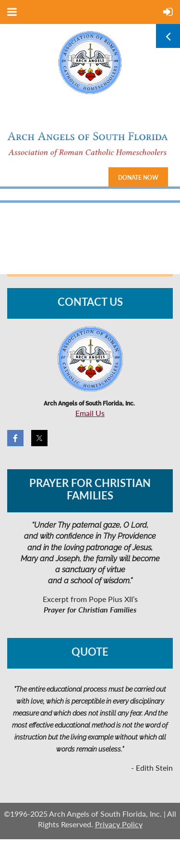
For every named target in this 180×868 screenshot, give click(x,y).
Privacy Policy (119, 824)
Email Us (90, 413)
